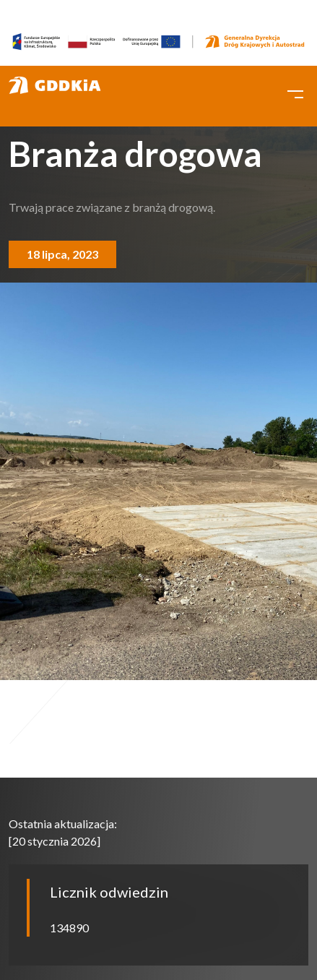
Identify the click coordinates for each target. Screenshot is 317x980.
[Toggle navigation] (295, 93)
